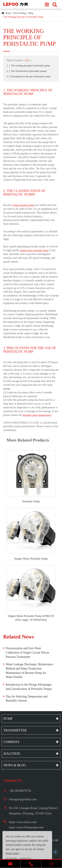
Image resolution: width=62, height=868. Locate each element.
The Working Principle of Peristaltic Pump (24, 17)
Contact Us (13, 780)
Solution (12, 754)
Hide (27, 60)
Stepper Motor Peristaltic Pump (31, 559)
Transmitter (15, 730)
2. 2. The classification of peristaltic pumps (26, 71)
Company (12, 742)
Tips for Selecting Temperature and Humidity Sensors (27, 699)
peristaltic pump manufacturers (37, 415)
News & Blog (20, 13)
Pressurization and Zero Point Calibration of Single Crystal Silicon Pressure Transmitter (27, 652)
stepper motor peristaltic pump (34, 250)
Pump (8, 719)
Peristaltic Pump (31, 501)
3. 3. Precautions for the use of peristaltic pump (28, 77)
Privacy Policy (13, 853)
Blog (31, 13)
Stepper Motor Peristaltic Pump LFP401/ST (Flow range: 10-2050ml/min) (31, 618)
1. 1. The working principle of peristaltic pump (28, 66)
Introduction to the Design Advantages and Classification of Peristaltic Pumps (29, 687)
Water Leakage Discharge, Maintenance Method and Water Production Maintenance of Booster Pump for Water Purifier (29, 671)
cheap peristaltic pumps (24, 205)
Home (8, 13)
